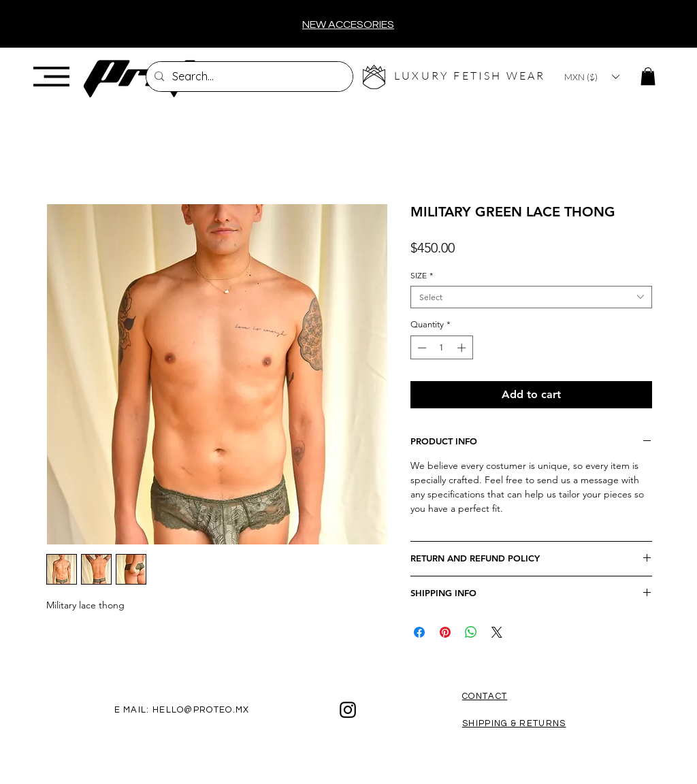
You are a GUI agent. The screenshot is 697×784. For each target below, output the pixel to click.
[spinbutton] (441, 348)
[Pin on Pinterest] (445, 632)
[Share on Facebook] (419, 632)
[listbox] (591, 77)
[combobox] (531, 297)
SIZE (422, 275)
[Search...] (248, 77)
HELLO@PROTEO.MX (201, 710)
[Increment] (463, 348)
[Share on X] (497, 632)
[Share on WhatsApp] (471, 632)
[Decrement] (421, 348)
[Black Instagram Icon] (348, 710)
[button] (51, 77)
